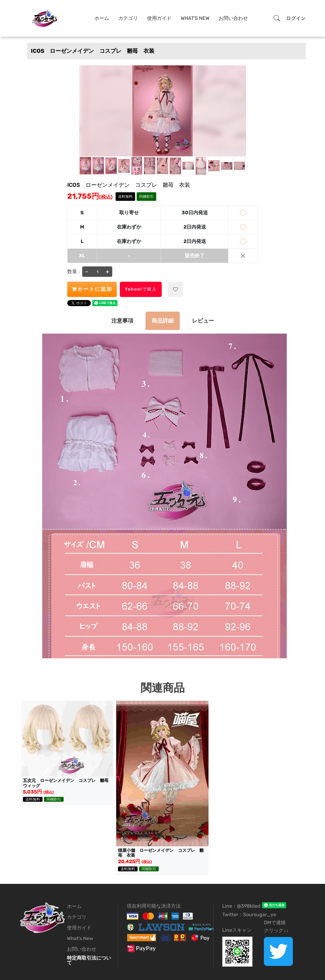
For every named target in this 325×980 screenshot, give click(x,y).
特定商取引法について (89, 960)
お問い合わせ (233, 18)
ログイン (296, 18)
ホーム (102, 18)
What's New (195, 18)
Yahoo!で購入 (141, 289)
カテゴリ (128, 18)
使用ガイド (159, 18)
